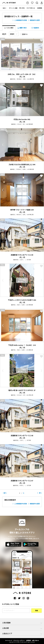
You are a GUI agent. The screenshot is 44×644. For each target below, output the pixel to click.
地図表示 (35, 28)
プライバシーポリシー (19, 640)
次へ (40, 493)
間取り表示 (22, 28)
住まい (4, 8)
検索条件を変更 (35, 20)
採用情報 (40, 8)
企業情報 (28, 640)
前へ (5, 493)
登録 (36, 611)
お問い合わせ (35, 640)
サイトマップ (9, 640)
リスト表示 (9, 28)
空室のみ (24, 34)
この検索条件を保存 (21, 20)
